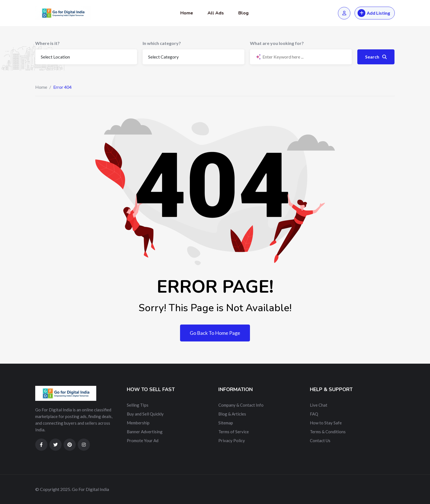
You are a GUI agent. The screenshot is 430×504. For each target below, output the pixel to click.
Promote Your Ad (143, 440)
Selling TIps (138, 405)
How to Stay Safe (326, 423)
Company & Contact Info (241, 405)
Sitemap (226, 423)
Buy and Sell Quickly (145, 414)
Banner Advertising (145, 432)
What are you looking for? (277, 43)
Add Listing (374, 13)
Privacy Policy (232, 440)
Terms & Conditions (328, 432)
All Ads (216, 13)
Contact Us (320, 440)
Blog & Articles (232, 414)
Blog (243, 13)
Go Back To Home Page (215, 333)
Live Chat (319, 405)
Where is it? (47, 43)
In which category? (162, 43)
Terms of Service (234, 432)
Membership (138, 423)
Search (376, 57)
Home (187, 13)
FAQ (314, 414)
